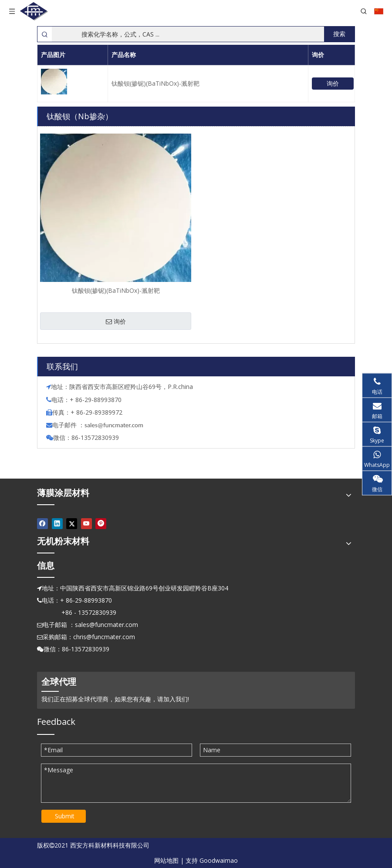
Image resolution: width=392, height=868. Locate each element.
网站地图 (166, 860)
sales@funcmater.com (106, 625)
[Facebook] (42, 524)
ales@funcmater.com (115, 425)
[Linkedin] (57, 524)
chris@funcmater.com (104, 637)
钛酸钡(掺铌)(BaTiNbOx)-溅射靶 (155, 83)
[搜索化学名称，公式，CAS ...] (188, 34)
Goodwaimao (219, 860)
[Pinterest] (101, 524)
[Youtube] (86, 524)
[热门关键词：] (339, 34)
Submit (65, 816)
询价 (333, 83)
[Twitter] (72, 524)
